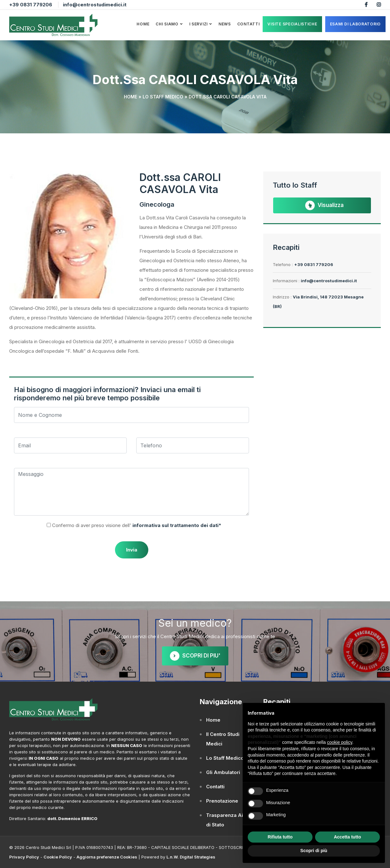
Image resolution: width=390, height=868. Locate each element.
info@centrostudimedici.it (95, 5)
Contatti (249, 24)
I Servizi (198, 24)
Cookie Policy (58, 857)
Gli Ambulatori (223, 772)
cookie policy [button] (340, 742)
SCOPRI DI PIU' (195, 656)
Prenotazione (222, 801)
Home (143, 24)
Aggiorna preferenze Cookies (107, 857)
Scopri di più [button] (314, 851)
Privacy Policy (24, 857)
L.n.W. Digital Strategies (191, 857)
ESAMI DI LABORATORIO (355, 24)
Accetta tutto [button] (347, 837)
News (225, 24)
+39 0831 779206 (31, 5)
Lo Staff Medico (163, 97)
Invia (132, 550)
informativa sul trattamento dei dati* (176, 525)
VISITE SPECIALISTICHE (292, 24)
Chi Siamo (167, 24)
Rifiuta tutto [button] (280, 837)
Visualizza (324, 205)
